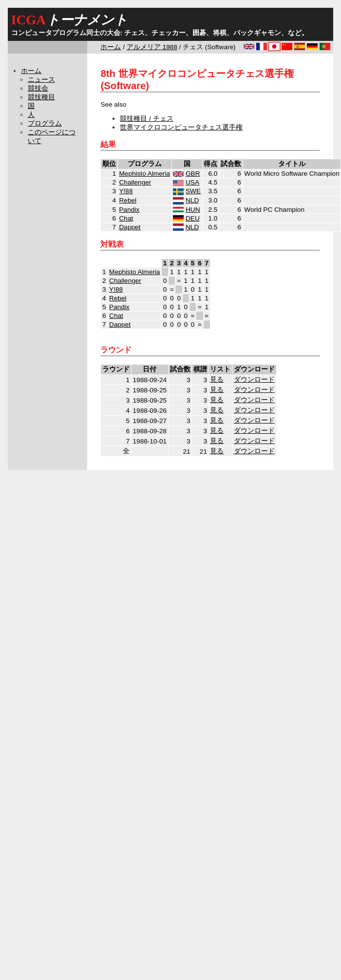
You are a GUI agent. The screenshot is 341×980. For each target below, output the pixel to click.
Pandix (130, 210)
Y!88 (126, 191)
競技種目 (41, 97)
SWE (193, 191)
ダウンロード (254, 379)
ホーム (111, 47)
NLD (192, 200)
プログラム (45, 123)
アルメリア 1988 (152, 47)
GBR (193, 174)
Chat (126, 218)
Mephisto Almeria (145, 174)
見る (217, 379)
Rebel (128, 200)
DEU (193, 218)
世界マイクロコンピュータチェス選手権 (181, 127)
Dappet (130, 227)
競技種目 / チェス (146, 119)
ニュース (41, 80)
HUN (193, 210)
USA (192, 182)
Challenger (135, 182)
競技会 (38, 88)
